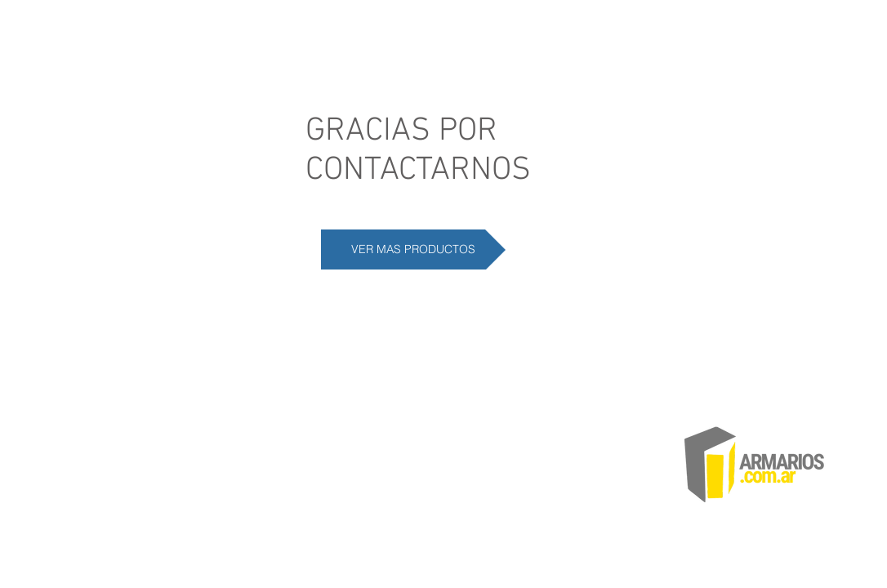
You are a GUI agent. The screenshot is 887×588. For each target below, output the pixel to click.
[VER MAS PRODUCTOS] (413, 249)
